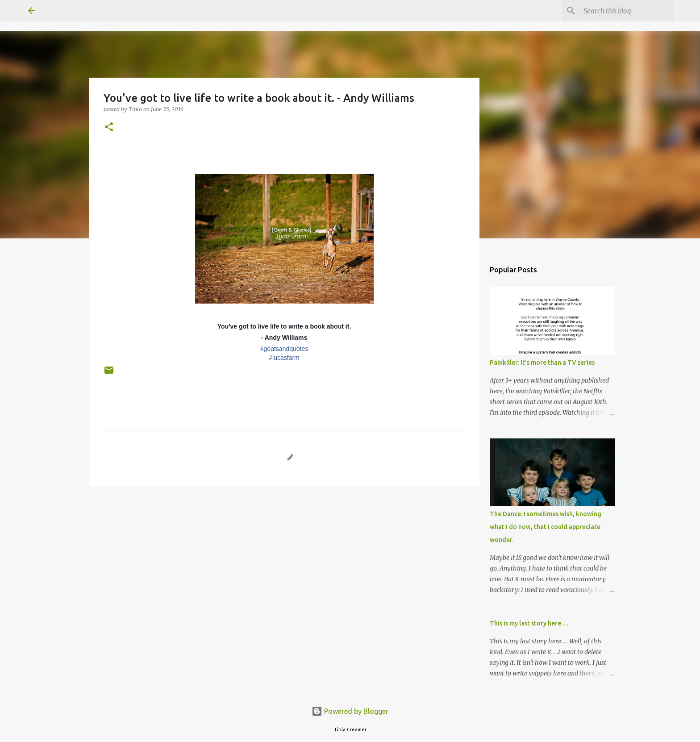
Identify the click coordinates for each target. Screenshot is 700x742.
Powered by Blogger (350, 711)
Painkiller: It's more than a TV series (542, 363)
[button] (109, 127)
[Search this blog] (627, 11)
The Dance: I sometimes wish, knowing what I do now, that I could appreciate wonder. (546, 527)
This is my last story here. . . (529, 623)
